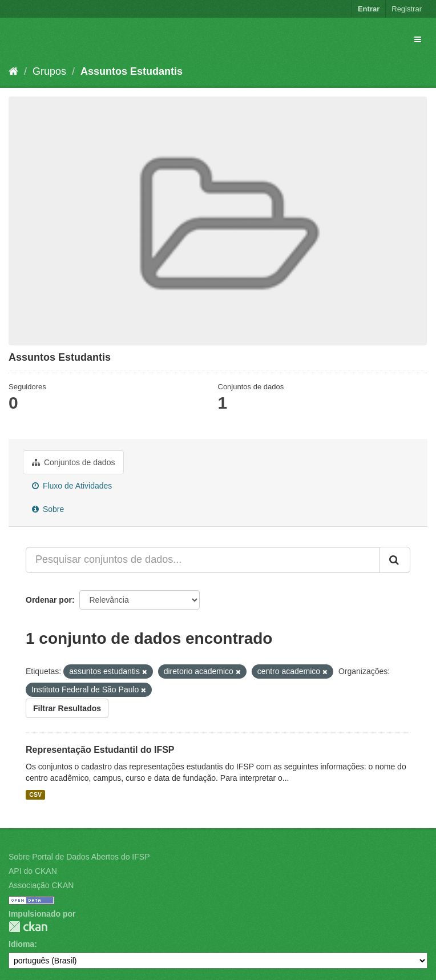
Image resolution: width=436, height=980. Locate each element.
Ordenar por (49, 600)
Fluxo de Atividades (72, 486)
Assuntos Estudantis (132, 71)
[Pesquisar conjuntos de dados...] (203, 560)
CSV (35, 795)
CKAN (28, 927)
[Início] (13, 71)
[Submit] (395, 560)
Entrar (369, 9)
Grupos (49, 71)
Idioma (21, 944)
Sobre (48, 509)
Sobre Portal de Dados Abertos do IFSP (79, 857)
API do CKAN (33, 871)
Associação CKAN (41, 885)
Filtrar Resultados (67, 708)
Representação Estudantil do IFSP (100, 750)
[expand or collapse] (418, 39)
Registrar (407, 9)
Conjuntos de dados (73, 462)
